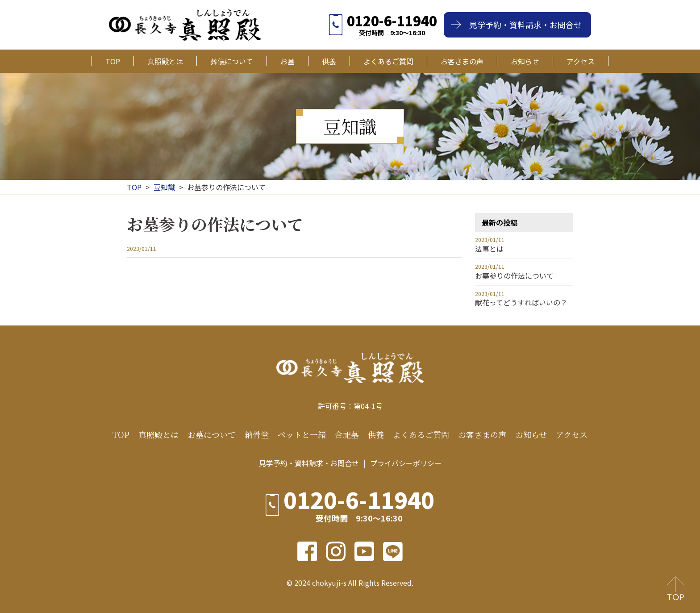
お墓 (287, 61)
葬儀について (232, 61)
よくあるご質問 (388, 61)
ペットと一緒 (302, 435)
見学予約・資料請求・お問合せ (525, 25)
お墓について (212, 435)
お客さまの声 (462, 61)
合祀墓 (347, 435)
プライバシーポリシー (406, 463)
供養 (329, 61)
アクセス (581, 61)
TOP (113, 61)
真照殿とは (165, 61)
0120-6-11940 (392, 21)
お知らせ (525, 61)
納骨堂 (257, 435)
